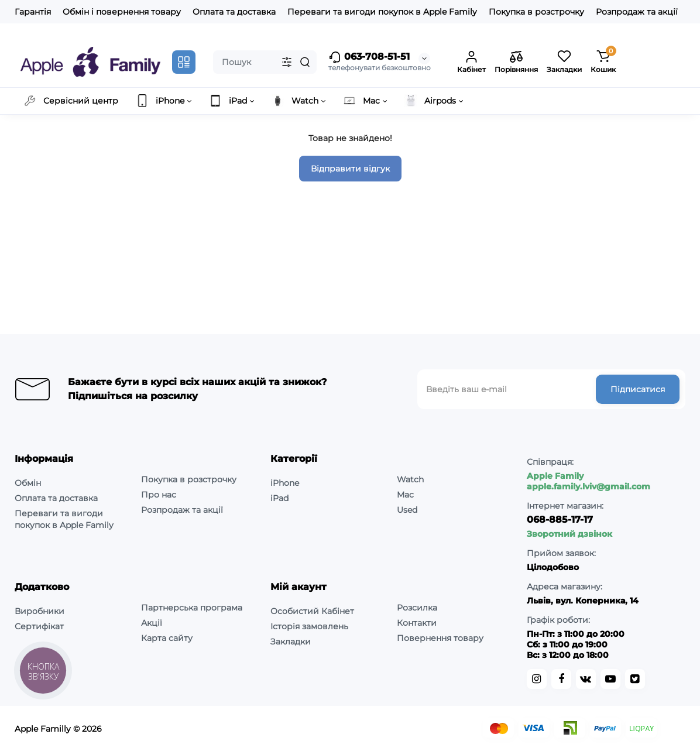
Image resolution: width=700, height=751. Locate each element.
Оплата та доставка (234, 12)
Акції (152, 623)
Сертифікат (39, 626)
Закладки (291, 642)
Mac (405, 495)
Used (407, 510)
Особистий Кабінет (312, 611)
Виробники (40, 611)
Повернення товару (440, 638)
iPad (279, 498)
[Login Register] (471, 62)
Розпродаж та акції (637, 12)
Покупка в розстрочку (536, 12)
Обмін (28, 483)
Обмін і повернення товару (122, 12)
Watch (410, 479)
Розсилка (417, 608)
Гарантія (33, 12)
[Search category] (287, 62)
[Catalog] (184, 62)
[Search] (305, 62)
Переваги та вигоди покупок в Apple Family (382, 12)
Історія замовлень (309, 626)
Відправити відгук (350, 169)
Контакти (417, 623)
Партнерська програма (192, 608)
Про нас (159, 495)
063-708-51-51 (369, 57)
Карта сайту (167, 638)
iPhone (285, 483)
